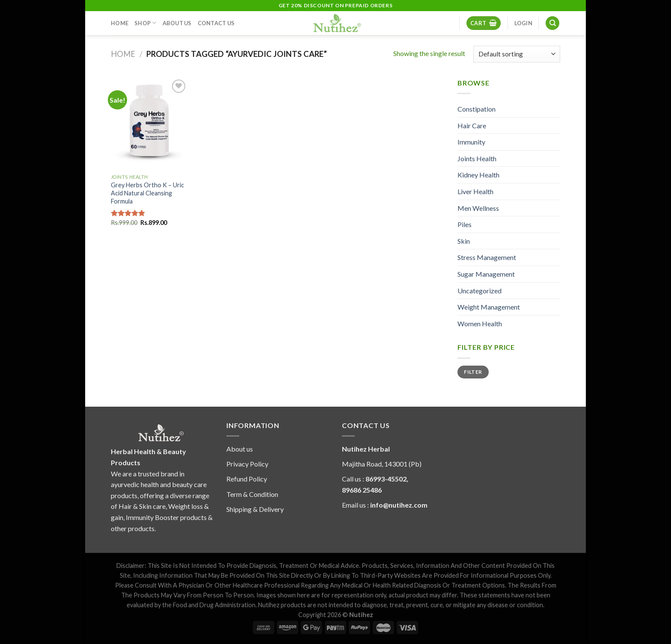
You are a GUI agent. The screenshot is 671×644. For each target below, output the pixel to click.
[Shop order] (517, 54)
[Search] (552, 23)
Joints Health (477, 158)
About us (240, 449)
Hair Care (472, 126)
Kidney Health (478, 175)
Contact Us (216, 23)
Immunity (471, 142)
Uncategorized (479, 291)
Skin (464, 241)
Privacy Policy (247, 464)
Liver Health (475, 191)
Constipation (477, 109)
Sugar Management (486, 274)
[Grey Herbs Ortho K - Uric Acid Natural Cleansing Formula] (149, 124)
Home (120, 23)
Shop (145, 23)
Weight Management (489, 307)
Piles (465, 224)
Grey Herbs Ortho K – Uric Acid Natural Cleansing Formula (147, 193)
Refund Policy (247, 479)
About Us (177, 23)
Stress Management (487, 257)
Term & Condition (252, 494)
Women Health (480, 323)
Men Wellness (478, 208)
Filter (473, 372)
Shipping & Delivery (255, 509)
